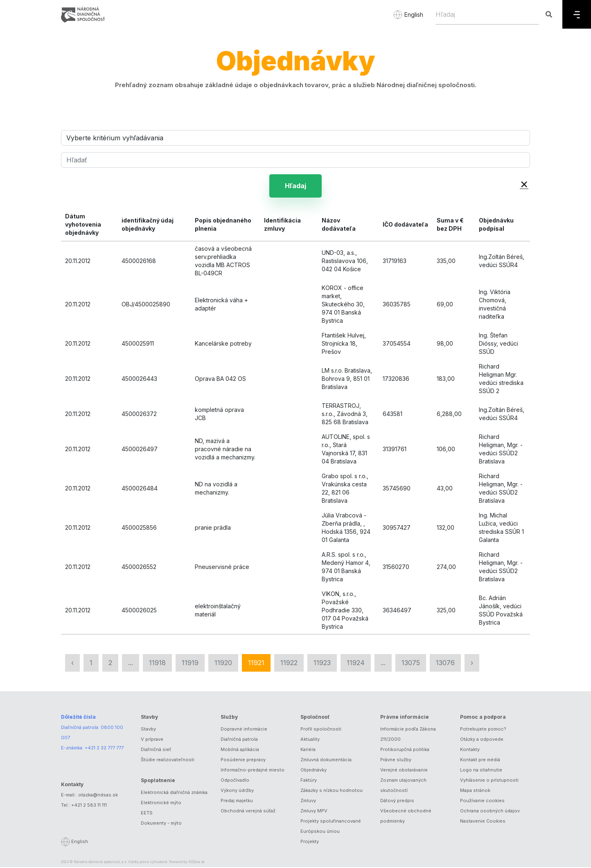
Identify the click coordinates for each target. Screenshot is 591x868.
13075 (411, 663)
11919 (190, 663)
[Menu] (577, 14)
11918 (157, 663)
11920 (223, 663)
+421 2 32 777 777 (104, 749)
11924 (356, 663)
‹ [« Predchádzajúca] (72, 663)
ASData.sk (196, 863)
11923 (322, 663)
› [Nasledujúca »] (472, 663)
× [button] (524, 183)
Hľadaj (295, 186)
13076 (445, 663)
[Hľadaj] (487, 14)
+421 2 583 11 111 (89, 806)
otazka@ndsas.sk (98, 796)
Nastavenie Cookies (483, 822)
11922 (289, 663)
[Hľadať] (295, 160)
